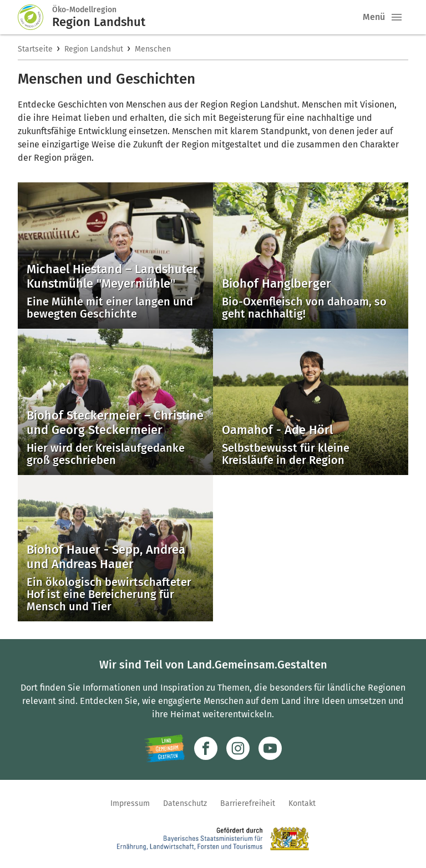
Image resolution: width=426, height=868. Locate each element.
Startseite (35, 49)
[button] (397, 17)
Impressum (130, 803)
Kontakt (302, 803)
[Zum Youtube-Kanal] (270, 748)
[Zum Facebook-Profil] (206, 748)
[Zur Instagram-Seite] (238, 748)
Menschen (153, 49)
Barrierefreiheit (248, 803)
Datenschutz (185, 803)
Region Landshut (94, 49)
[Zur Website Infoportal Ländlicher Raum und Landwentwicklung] (164, 748)
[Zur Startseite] (35, 17)
